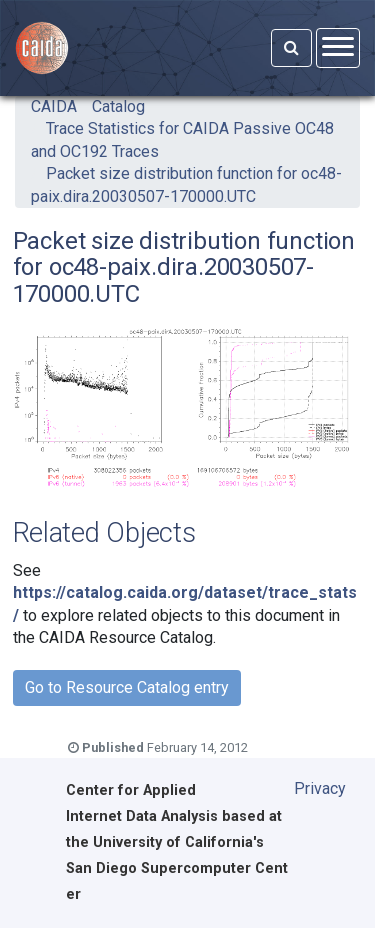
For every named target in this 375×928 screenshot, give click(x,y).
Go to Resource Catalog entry (127, 687)
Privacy (320, 788)
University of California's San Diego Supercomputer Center (177, 868)
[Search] (291, 48)
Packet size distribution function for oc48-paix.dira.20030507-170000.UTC (186, 184)
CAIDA (54, 106)
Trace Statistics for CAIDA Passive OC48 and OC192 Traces (182, 139)
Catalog (118, 106)
